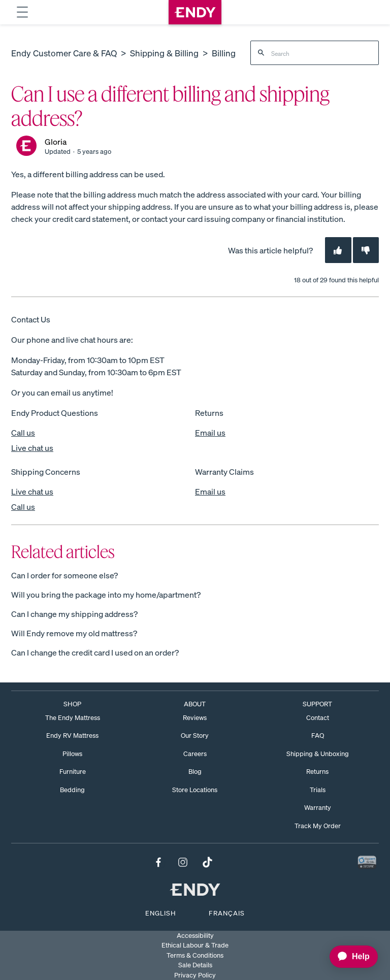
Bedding (72, 790)
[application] (349, 957)
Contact (318, 718)
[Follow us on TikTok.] (207, 863)
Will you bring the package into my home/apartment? (106, 595)
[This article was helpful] (338, 250)
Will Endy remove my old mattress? (74, 633)
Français (227, 913)
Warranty (318, 808)
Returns (317, 772)
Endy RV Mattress (72, 736)
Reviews (195, 718)
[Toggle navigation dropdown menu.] (22, 12)
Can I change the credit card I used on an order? (95, 652)
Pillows (72, 754)
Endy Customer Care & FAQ (64, 53)
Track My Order (318, 826)
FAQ (318, 736)
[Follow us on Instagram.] (183, 863)
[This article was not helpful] (366, 250)
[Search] (315, 53)
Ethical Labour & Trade (195, 945)
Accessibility (195, 936)
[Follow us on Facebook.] (158, 863)
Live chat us (32, 448)
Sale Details (195, 965)
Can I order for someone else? (64, 575)
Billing (224, 53)
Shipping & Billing (164, 53)
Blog (195, 772)
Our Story (195, 736)
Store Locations (195, 790)
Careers (195, 754)
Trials (318, 790)
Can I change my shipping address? (74, 614)
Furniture (73, 772)
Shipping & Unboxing (318, 754)
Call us (23, 433)
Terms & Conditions (195, 955)
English (161, 913)
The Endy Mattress (73, 718)
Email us (210, 433)
